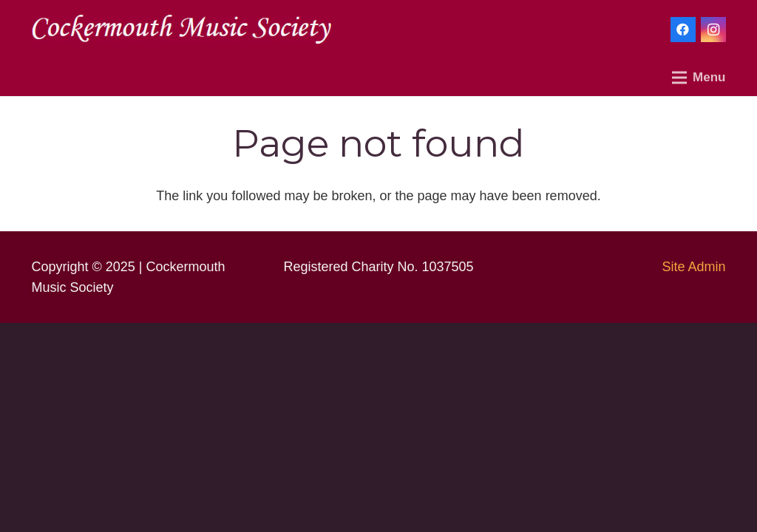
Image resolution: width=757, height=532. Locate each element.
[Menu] (699, 78)
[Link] (181, 30)
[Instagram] (713, 30)
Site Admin (693, 267)
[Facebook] (683, 30)
